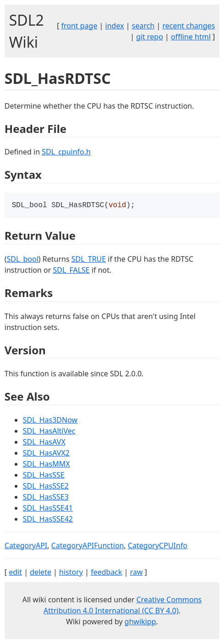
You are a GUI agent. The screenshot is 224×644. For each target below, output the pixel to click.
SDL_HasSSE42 (48, 520)
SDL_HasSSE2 (46, 487)
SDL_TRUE (89, 260)
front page (79, 26)
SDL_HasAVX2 (46, 454)
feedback (106, 573)
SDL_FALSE (71, 271)
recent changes (188, 26)
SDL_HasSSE (44, 476)
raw (137, 573)
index (115, 26)
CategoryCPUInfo (158, 546)
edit (15, 573)
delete (41, 573)
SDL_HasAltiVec (49, 432)
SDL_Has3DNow (50, 421)
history (71, 573)
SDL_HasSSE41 (48, 509)
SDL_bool (23, 260)
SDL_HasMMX (46, 465)
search (143, 26)
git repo (150, 37)
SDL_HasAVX (44, 443)
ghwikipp (140, 622)
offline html (191, 37)
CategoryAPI (26, 546)
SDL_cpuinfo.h (66, 152)
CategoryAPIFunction (88, 546)
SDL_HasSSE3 (46, 498)
